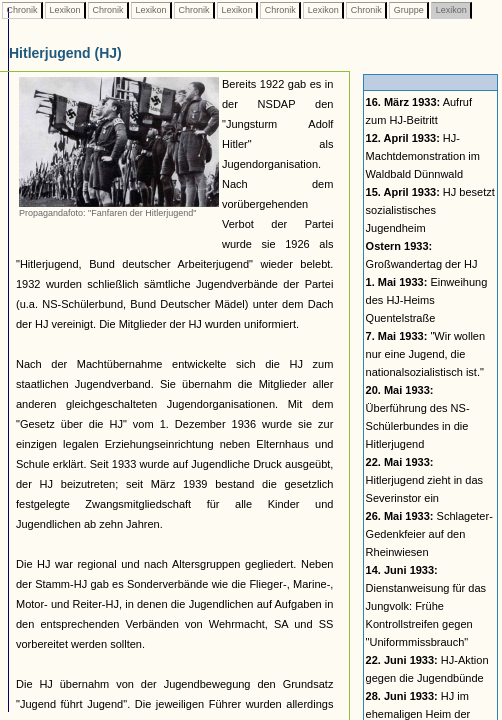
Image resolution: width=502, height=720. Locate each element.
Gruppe (408, 10)
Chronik (22, 10)
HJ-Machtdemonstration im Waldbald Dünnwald (423, 156)
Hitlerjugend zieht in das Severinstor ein (424, 480)
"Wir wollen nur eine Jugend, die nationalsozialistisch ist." (425, 354)
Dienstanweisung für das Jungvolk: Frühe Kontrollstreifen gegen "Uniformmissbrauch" (426, 606)
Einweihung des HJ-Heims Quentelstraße (427, 300)
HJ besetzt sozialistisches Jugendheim (430, 210)
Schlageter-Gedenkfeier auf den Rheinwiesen (429, 534)
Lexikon (65, 10)
